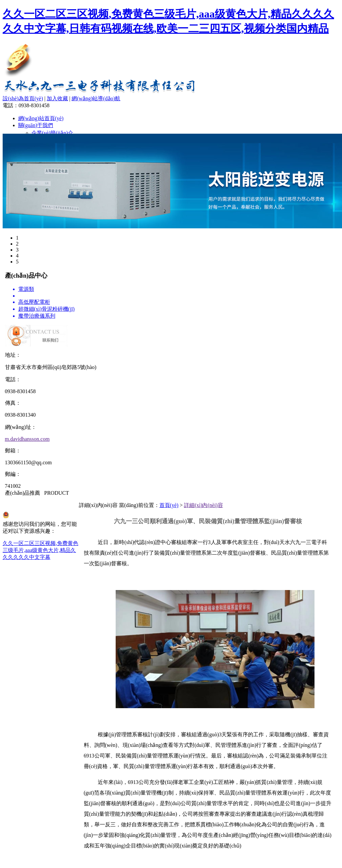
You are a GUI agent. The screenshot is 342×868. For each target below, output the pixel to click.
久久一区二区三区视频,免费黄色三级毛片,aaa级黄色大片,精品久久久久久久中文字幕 (40, 550)
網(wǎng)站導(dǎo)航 (96, 98)
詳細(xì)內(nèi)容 (203, 505)
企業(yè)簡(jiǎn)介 (52, 133)
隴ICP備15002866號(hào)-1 (33, 505)
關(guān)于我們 (36, 125)
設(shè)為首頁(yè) (23, 98)
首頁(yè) (169, 505)
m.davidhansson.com (27, 439)
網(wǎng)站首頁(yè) (41, 118)
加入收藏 (57, 98)
